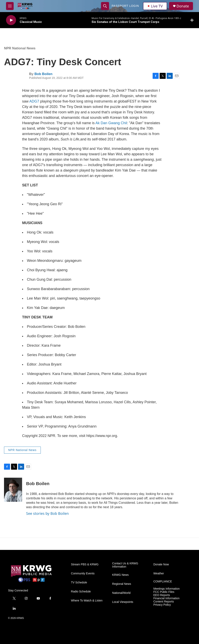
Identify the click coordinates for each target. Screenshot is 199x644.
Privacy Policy (162, 605)
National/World (121, 593)
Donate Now (161, 564)
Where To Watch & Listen (87, 601)
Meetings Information (167, 589)
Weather (159, 573)
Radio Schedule (81, 592)
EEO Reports (162, 595)
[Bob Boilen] (13, 490)
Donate (183, 6)
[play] (11, 20)
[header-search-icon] (105, 6)
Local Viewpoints (123, 602)
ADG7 (34, 101)
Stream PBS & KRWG (85, 564)
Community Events (83, 573)
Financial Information (166, 598)
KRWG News (120, 575)
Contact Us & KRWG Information (125, 565)
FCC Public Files (164, 592)
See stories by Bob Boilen (47, 513)
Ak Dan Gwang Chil (111, 123)
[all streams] (193, 20)
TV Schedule (79, 583)
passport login (125, 6)
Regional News (122, 584)
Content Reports (164, 602)
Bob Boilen (43, 74)
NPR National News (20, 48)
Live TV (155, 6)
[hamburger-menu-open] (10, 6)
